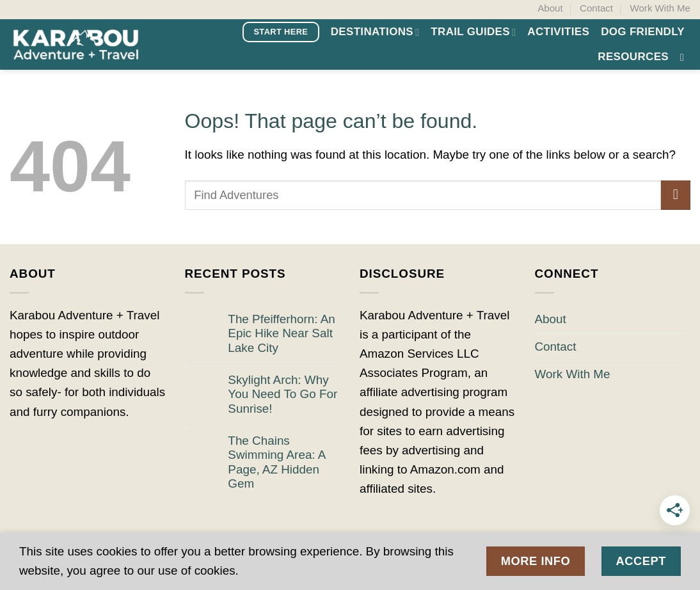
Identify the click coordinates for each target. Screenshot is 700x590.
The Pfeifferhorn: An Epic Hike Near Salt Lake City (281, 333)
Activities (558, 32)
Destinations (375, 32)
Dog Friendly (643, 32)
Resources (633, 57)
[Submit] (676, 195)
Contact (596, 8)
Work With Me (660, 8)
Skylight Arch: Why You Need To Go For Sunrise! (282, 394)
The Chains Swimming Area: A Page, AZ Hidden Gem (276, 462)
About (550, 8)
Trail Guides (473, 32)
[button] (685, 57)
